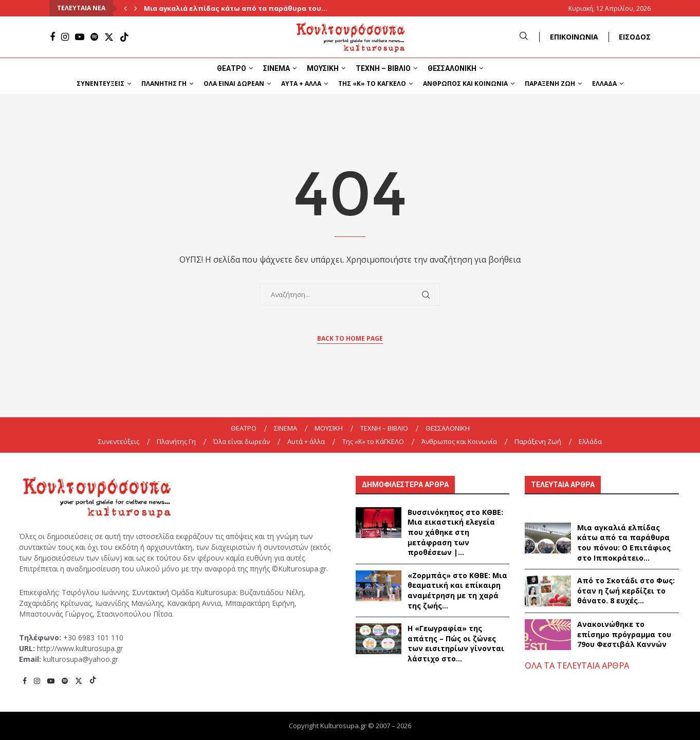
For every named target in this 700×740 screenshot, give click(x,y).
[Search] (524, 37)
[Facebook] (52, 37)
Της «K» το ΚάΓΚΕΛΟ (372, 84)
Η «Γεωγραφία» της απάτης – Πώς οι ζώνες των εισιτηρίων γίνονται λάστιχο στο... (456, 643)
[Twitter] (109, 37)
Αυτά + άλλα (301, 84)
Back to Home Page (350, 338)
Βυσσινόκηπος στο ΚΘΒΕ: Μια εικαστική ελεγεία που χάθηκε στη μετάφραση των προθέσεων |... (455, 532)
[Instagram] (65, 37)
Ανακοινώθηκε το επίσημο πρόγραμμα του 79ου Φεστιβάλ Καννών (624, 634)
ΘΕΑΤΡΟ (232, 68)
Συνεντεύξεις (100, 84)
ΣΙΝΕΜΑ (277, 68)
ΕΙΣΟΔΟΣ (635, 37)
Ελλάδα (604, 84)
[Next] (136, 8)
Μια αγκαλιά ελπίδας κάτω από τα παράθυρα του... (236, 8)
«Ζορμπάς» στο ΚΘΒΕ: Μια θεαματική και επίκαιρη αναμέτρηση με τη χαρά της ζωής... (457, 590)
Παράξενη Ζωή (550, 84)
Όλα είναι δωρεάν (234, 84)
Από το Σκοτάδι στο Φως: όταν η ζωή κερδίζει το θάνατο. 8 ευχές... (626, 590)
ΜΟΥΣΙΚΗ (323, 68)
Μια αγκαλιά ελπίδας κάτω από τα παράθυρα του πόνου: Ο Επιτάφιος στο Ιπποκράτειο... (624, 543)
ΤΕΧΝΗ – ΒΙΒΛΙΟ (383, 68)
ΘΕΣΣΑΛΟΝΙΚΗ (452, 68)
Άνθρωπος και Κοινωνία (465, 84)
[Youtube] (80, 37)
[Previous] (125, 8)
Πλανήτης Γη (164, 84)
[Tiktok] (124, 37)
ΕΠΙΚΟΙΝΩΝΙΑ (574, 37)
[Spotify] (94, 37)
